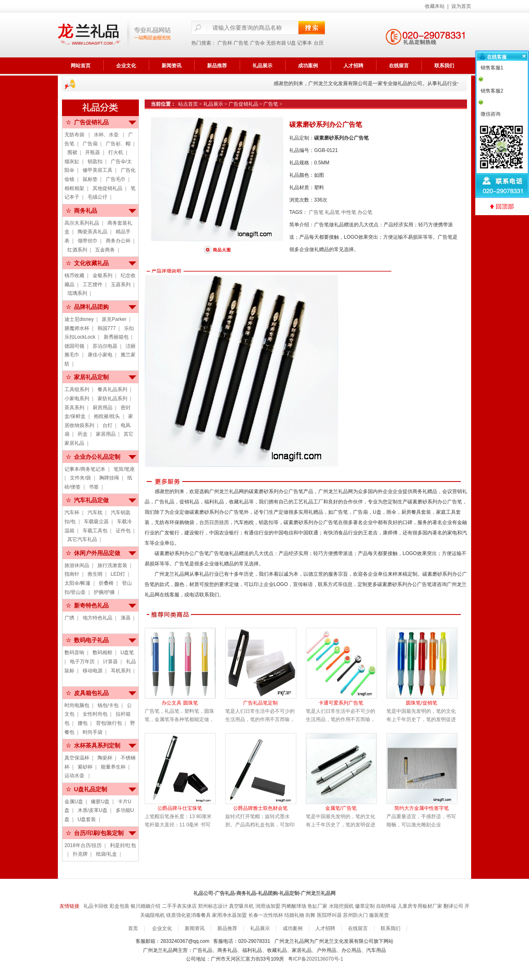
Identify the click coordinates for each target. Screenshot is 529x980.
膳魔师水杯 (77, 328)
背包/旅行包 (109, 723)
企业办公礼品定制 (97, 457)
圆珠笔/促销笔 (421, 703)
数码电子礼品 (91, 640)
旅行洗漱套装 (112, 565)
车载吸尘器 (96, 522)
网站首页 (81, 66)
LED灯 (118, 574)
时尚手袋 (93, 732)
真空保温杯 (77, 758)
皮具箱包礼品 (91, 693)
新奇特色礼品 (91, 605)
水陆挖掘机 (341, 906)
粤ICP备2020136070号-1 (316, 959)
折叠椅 (106, 583)
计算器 (110, 662)
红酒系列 (77, 250)
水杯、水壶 (107, 135)
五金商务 (105, 250)
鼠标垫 (90, 179)
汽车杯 (72, 513)
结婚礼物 (294, 915)
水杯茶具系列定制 (97, 745)
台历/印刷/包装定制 (99, 833)
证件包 (123, 531)
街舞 (310, 915)
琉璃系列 (77, 293)
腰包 (83, 723)
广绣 (69, 618)
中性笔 (349, 212)
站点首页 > (191, 104)
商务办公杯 (118, 241)
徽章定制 (365, 906)
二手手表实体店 (179, 906)
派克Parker (114, 319)
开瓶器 (93, 152)
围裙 (72, 152)
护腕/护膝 (104, 592)
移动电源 (93, 671)
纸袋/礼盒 (106, 854)
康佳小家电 (100, 355)
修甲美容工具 (98, 170)
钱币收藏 (74, 275)
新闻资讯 (172, 66)
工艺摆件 (93, 285)
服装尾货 (379, 915)
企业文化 (126, 66)
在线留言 (399, 66)
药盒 (83, 434)
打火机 (116, 152)
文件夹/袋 (80, 478)
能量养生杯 (113, 767)
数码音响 (74, 653)
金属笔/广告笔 (341, 808)
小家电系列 (77, 399)
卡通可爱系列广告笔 (341, 703)
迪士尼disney (79, 319)
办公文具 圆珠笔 (180, 703)
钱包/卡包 (108, 705)
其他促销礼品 (107, 188)
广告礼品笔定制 (260, 703)
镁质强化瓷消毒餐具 (188, 915)
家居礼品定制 (91, 377)
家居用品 (106, 434)
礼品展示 (262, 66)
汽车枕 (95, 513)
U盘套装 (87, 819)
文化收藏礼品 (91, 263)
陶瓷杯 (105, 758)
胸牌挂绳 (109, 478)
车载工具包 (95, 531)
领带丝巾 (88, 241)
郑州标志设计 (213, 906)
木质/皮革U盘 (93, 810)
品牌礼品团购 (91, 307)
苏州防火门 (355, 915)
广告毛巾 (116, 179)
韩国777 (107, 328)
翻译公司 (453, 906)
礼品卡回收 (96, 906)
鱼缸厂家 (317, 906)
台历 (319, 43)
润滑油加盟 (268, 906)
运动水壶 (75, 776)
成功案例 (308, 66)
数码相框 (102, 653)
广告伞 (257, 43)
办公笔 (365, 212)
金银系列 (102, 275)
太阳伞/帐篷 (77, 583)
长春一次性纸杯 (266, 915)
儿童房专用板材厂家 (420, 906)
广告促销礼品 (91, 122)
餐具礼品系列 (112, 389)
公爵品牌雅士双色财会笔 (260, 808)
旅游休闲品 (77, 565)
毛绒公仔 (98, 197)
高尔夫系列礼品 (82, 223)
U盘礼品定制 (91, 789)
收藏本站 (435, 6)
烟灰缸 (72, 161)
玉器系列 (121, 285)
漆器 (126, 618)
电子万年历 (82, 662)
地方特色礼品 (98, 618)
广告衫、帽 (118, 144)
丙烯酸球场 (294, 906)
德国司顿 (74, 346)
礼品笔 (332, 212)
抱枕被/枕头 (107, 416)
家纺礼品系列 (112, 399)
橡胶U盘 (100, 802)
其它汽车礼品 (82, 539)
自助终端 (386, 906)
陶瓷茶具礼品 (93, 232)
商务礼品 (86, 211)
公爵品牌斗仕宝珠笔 (180, 808)
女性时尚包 (95, 714)
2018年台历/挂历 (83, 845)
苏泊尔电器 (105, 346)
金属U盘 (74, 802)
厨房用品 (102, 408)
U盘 (292, 43)
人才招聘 (353, 66)
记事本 (305, 43)
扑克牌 (80, 854)
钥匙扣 (95, 161)
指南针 (72, 574)
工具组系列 (77, 389)
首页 (133, 928)
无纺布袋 (276, 43)
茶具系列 (74, 408)
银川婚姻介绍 (145, 906)
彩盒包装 (119, 906)
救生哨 (95, 574)
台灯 (107, 425)
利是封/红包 (123, 845)
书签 (94, 487)
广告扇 (90, 144)
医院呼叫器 (329, 915)
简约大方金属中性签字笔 (422, 808)
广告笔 (241, 43)
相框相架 (74, 188)
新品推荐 (217, 66)
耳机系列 (121, 671)
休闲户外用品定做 (97, 553)
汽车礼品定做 (91, 500)
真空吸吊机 (241, 906)
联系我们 (444, 66)
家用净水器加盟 (229, 915)
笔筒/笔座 (124, 469)
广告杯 (225, 43)
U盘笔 (127, 653)
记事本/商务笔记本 (85, 469)
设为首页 (461, 6)
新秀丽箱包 (116, 337)
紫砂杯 (85, 767)
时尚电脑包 (77, 705)
